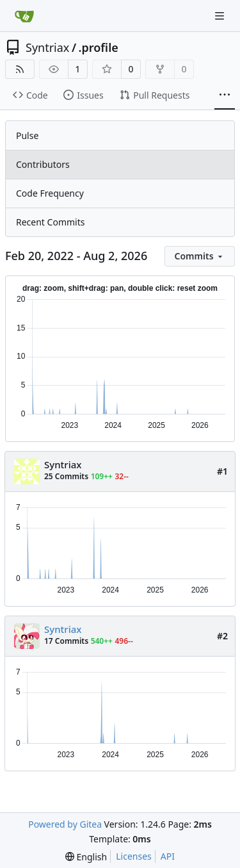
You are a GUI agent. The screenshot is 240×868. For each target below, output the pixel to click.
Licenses (134, 856)
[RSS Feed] (20, 69)
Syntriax (47, 47)
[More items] (225, 95)
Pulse (27, 135)
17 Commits (66, 641)
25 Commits (66, 476)
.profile (99, 47)
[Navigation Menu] (221, 16)
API (168, 856)
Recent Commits (50, 222)
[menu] (200, 256)
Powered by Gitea (65, 824)
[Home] (24, 16)
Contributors (43, 164)
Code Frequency (50, 193)
